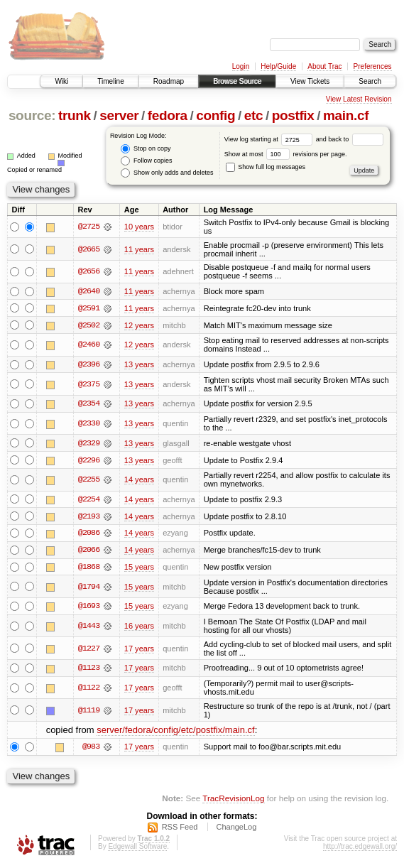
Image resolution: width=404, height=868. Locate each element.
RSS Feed (180, 829)
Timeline (110, 81)
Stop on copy (146, 149)
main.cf (346, 115)
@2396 (89, 365)
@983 (91, 749)
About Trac (324, 66)
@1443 (89, 628)
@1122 (89, 690)
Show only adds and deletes (167, 173)
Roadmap (169, 81)
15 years (139, 569)
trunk (75, 115)
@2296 (89, 461)
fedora (168, 115)
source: (32, 115)
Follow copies (146, 161)
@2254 (89, 501)
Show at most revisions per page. (286, 154)
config (215, 115)
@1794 (89, 589)
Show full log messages (266, 167)
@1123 (89, 671)
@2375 (89, 385)
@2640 (89, 291)
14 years (139, 481)
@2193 (89, 518)
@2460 (89, 345)
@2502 (89, 325)
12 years (139, 325)
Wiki (61, 81)
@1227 (89, 651)
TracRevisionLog (233, 800)
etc (253, 115)
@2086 (89, 535)
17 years (139, 651)
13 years (139, 365)
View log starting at (270, 139)
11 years (139, 249)
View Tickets (310, 81)
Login (241, 66)
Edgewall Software (137, 848)
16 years (139, 628)
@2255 (89, 481)
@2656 (89, 271)
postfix (293, 115)
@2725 (89, 227)
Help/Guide (278, 66)
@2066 (89, 552)
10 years (139, 227)
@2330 (89, 424)
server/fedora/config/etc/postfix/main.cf (176, 732)
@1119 (89, 712)
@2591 (89, 308)
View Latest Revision (359, 99)
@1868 (89, 569)
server (119, 115)
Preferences (373, 66)
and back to (350, 139)
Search (370, 81)
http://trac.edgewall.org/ (360, 848)
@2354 (89, 404)
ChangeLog (236, 829)
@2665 (89, 249)
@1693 (89, 608)
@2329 (89, 444)
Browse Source (237, 81)
